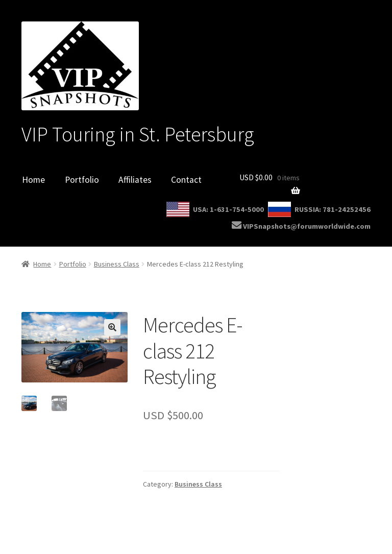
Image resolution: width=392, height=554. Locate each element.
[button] (112, 327)
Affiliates (135, 180)
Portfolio (82, 180)
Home (33, 180)
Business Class (117, 264)
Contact (186, 180)
